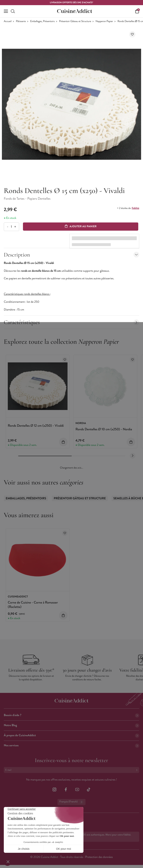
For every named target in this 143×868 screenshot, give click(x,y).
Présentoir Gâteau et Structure (75, 21)
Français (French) (71, 802)
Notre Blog (71, 725)
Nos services (71, 745)
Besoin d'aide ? (71, 715)
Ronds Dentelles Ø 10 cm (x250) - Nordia (104, 429)
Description (71, 255)
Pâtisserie (21, 21)
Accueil (8, 21)
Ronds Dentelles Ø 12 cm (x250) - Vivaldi (36, 426)
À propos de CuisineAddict (71, 735)
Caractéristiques (71, 322)
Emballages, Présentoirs (42, 21)
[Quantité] (11, 227)
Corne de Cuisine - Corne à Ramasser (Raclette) (33, 605)
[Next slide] (133, 456)
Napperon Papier (104, 21)
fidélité (136, 208)
